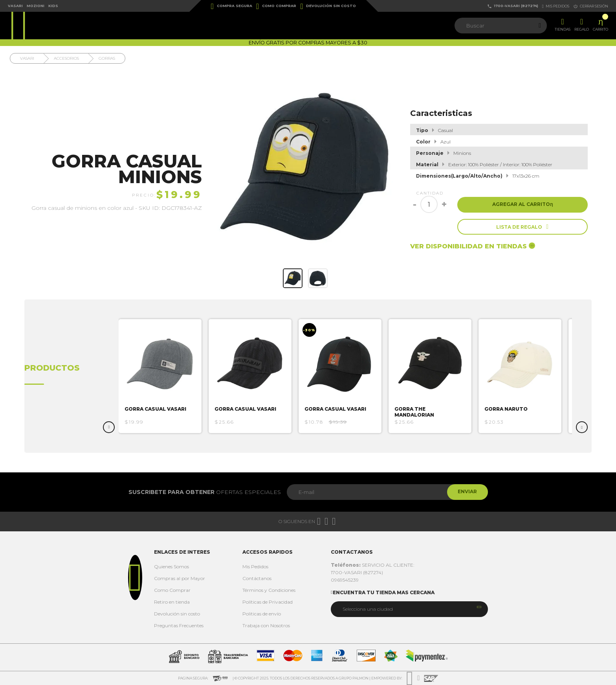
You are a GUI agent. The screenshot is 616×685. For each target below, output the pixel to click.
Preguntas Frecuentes (179, 625)
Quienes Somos (171, 567)
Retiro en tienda (172, 602)
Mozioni (36, 6)
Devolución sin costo (328, 6)
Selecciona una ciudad (368, 609)
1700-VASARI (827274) (513, 6)
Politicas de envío (262, 614)
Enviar (467, 492)
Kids (53, 6)
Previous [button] (109, 427)
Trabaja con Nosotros (266, 625)
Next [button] (582, 427)
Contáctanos (257, 578)
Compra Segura (232, 6)
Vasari (15, 6)
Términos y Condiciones (269, 590)
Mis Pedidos (255, 567)
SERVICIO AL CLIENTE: (373, 565)
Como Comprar (276, 6)
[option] (164, 376)
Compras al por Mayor (180, 578)
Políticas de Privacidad (268, 602)
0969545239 (345, 580)
